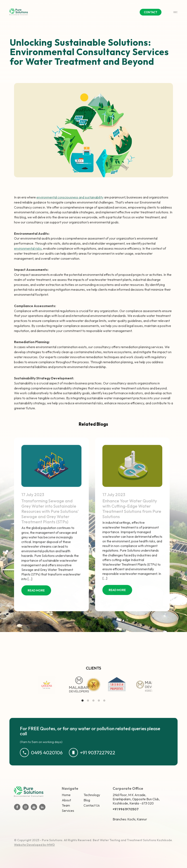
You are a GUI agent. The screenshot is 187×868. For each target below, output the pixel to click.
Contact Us (92, 805)
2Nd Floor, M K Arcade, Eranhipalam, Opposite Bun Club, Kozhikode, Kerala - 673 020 (136, 799)
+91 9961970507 (126, 809)
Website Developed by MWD (34, 845)
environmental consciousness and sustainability (70, 197)
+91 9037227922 (92, 760)
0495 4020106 (41, 760)
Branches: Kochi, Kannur (130, 819)
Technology (92, 795)
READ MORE (36, 598)
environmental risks (28, 248)
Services (68, 811)
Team (66, 805)
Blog (87, 800)
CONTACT (151, 12)
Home (66, 795)
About (66, 800)
